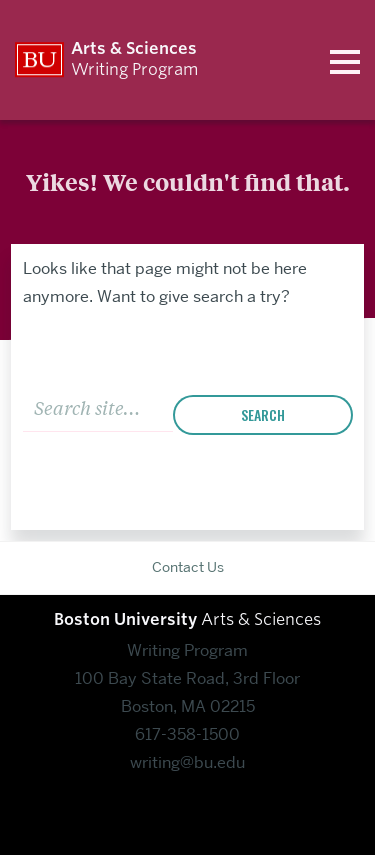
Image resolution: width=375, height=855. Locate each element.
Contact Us (188, 567)
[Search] (98, 405)
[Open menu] (345, 60)
